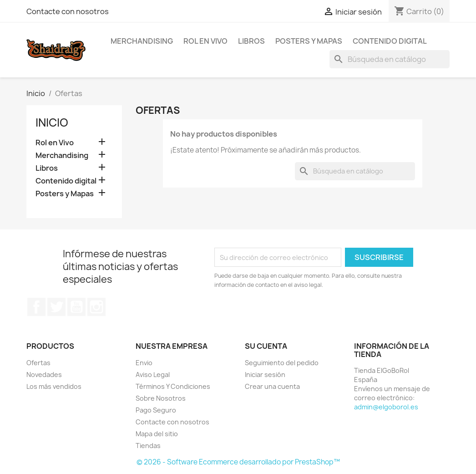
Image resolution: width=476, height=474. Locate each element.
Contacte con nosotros (68, 11)
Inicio (52, 122)
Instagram (96, 307)
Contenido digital (390, 41)
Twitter (56, 307)
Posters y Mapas (309, 41)
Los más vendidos (54, 386)
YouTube (76, 307)
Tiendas (148, 446)
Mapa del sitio (157, 434)
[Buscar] (390, 59)
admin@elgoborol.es (386, 407)
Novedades (44, 375)
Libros (251, 41)
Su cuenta (266, 346)
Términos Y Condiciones (173, 386)
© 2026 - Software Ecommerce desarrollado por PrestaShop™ (238, 462)
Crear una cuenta (272, 386)
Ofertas (38, 363)
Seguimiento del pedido (282, 363)
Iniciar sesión (265, 375)
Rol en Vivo (205, 41)
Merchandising (142, 41)
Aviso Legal (153, 375)
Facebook (36, 307)
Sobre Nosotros (161, 398)
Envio (144, 363)
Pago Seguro (156, 410)
